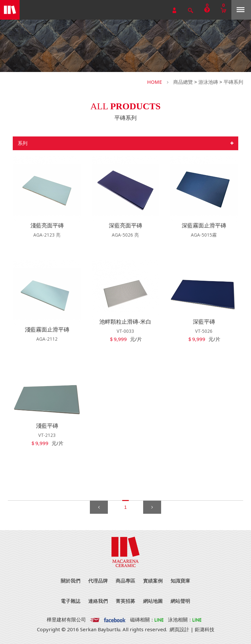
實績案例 (153, 581)
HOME (155, 82)
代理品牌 (98, 581)
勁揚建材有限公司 (10, 10)
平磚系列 (233, 82)
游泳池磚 (208, 82)
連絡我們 (98, 601)
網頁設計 (179, 629)
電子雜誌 (71, 601)
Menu (241, 10)
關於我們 (71, 581)
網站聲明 (180, 601)
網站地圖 (153, 601)
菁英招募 (125, 601)
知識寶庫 (180, 581)
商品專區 (125, 581)
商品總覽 (183, 82)
